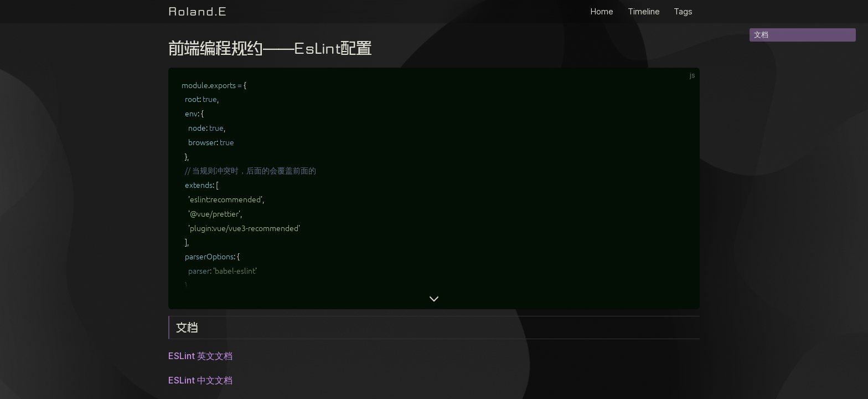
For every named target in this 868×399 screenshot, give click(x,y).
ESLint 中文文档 (200, 380)
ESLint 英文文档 (200, 356)
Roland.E (198, 11)
